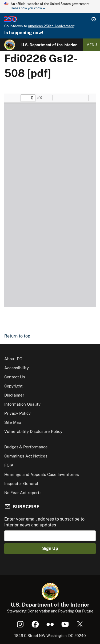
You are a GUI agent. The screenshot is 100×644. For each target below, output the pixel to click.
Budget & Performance (26, 447)
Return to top (17, 336)
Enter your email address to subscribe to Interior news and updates (44, 522)
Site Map (13, 422)
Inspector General (21, 484)
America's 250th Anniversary (51, 26)
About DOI (14, 359)
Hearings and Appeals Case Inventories (42, 474)
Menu (92, 45)
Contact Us (15, 377)
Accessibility (17, 368)
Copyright (13, 386)
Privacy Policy (17, 413)
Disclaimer (14, 395)
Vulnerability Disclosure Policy (33, 431)
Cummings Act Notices (26, 456)
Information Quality (22, 404)
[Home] (10, 45)
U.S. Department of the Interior (49, 45)
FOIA (9, 465)
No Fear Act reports (23, 493)
